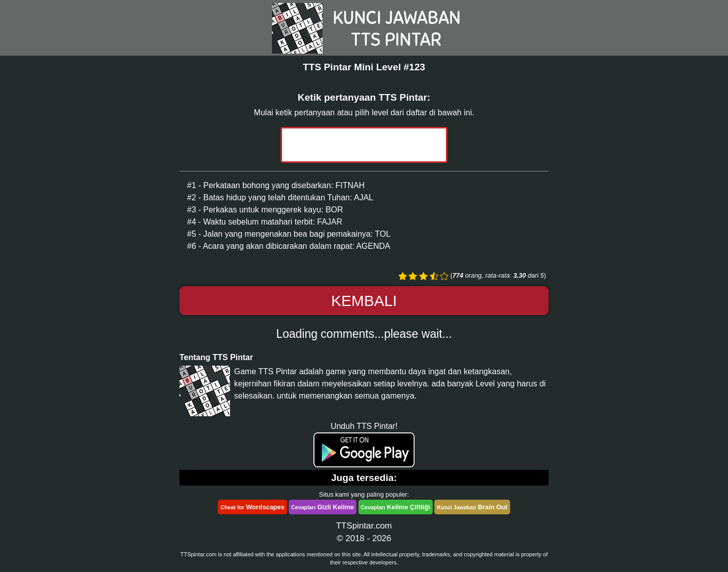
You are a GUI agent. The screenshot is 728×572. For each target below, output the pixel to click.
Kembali (364, 301)
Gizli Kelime (323, 507)
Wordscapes (252, 507)
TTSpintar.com (364, 526)
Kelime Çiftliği (396, 507)
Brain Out (472, 507)
